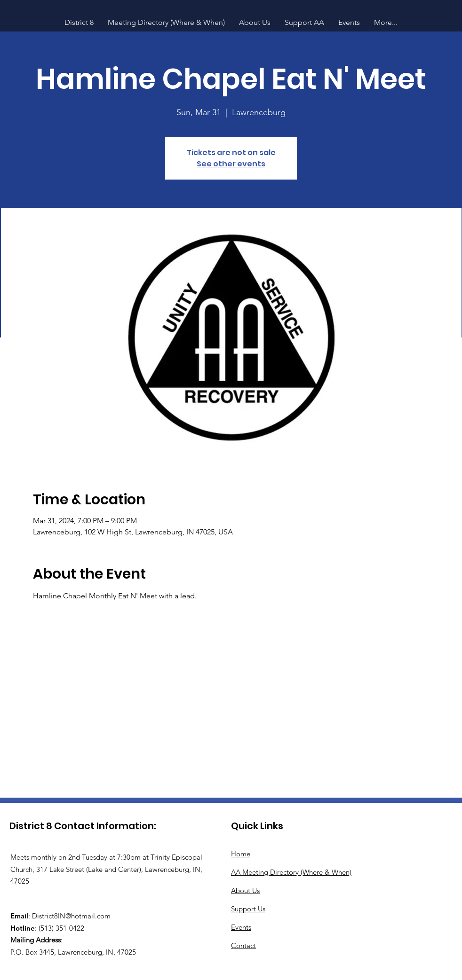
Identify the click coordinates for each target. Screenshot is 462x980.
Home (241, 854)
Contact (243, 945)
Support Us (248, 909)
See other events (231, 164)
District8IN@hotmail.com (71, 916)
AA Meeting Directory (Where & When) (291, 872)
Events (241, 927)
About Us (245, 890)
